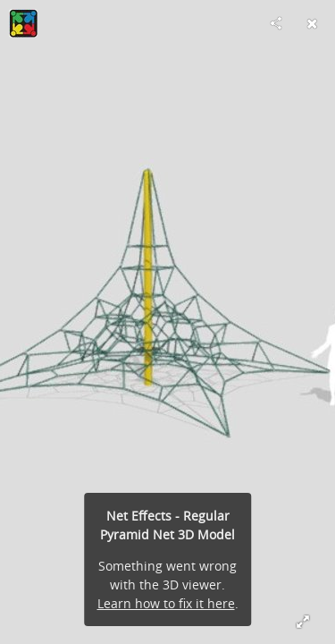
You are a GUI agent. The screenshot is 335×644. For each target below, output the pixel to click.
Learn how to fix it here (166, 603)
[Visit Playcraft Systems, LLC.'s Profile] (23, 23)
